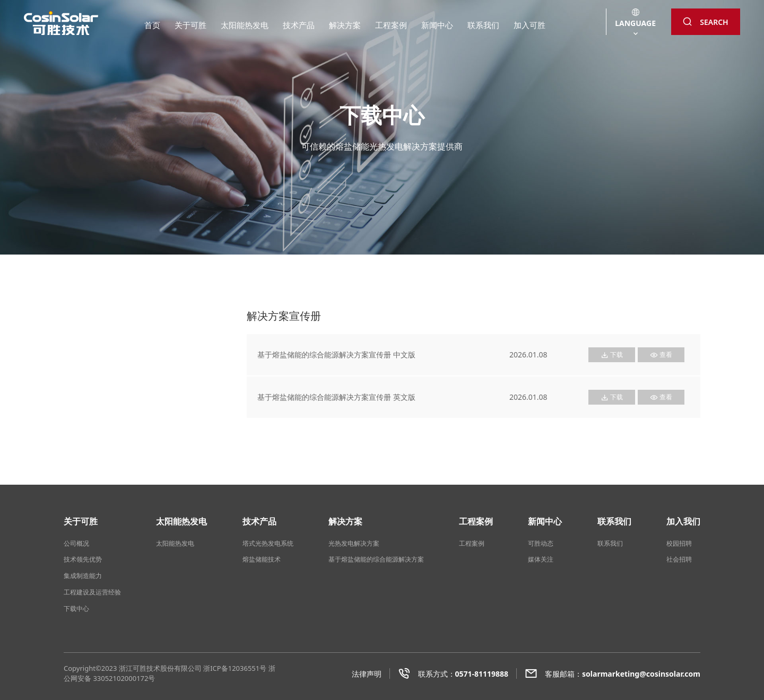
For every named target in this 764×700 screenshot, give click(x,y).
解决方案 (345, 25)
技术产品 (299, 25)
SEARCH (705, 22)
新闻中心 (437, 25)
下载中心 (76, 609)
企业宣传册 (92, 366)
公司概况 (76, 543)
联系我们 (483, 25)
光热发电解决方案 (354, 543)
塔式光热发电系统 (268, 543)
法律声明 (367, 674)
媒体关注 (541, 559)
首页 (152, 25)
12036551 (244, 668)
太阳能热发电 (245, 25)
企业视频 (89, 385)
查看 (661, 355)
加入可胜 (529, 25)
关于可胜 (190, 25)
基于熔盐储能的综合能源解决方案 (376, 559)
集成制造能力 (83, 576)
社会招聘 (679, 559)
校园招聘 (679, 543)
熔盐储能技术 (262, 559)
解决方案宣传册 (100, 347)
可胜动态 (541, 543)
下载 (612, 355)
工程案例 (391, 25)
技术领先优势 (83, 559)
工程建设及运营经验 (92, 592)
